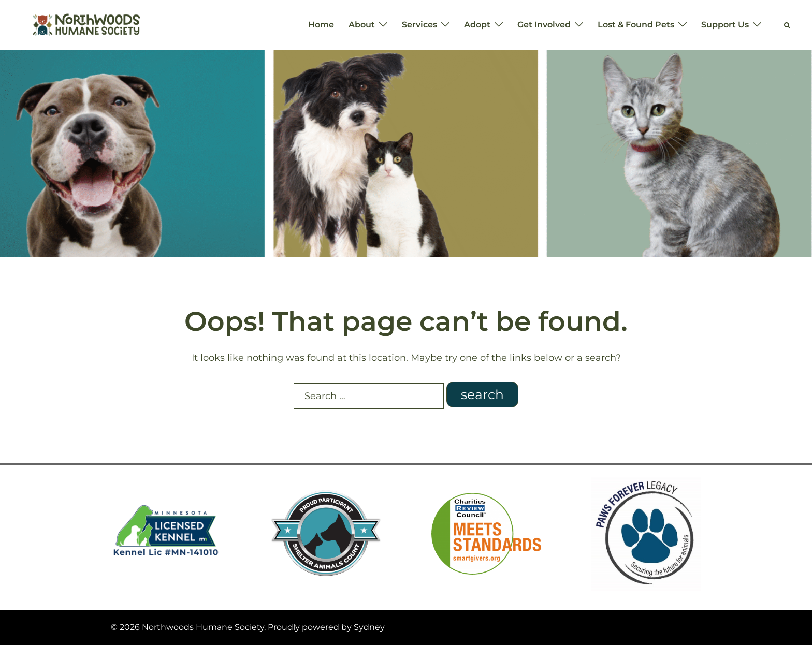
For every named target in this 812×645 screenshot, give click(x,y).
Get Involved (544, 25)
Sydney (369, 627)
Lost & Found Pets (636, 25)
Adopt (477, 25)
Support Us (725, 25)
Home (321, 25)
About (362, 25)
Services (419, 25)
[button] (788, 25)
